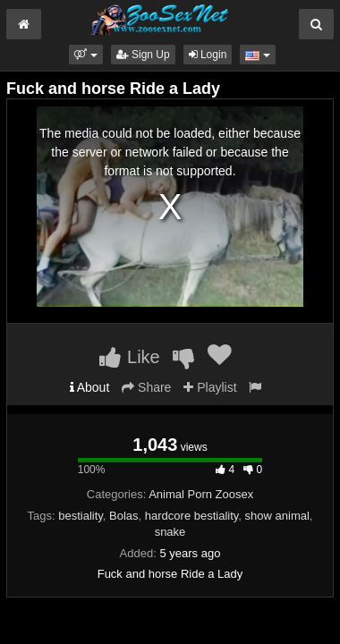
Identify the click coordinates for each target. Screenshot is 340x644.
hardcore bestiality (192, 516)
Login (208, 55)
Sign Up (143, 55)
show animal (277, 516)
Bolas (124, 516)
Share (146, 387)
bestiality (81, 516)
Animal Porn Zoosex (201, 494)
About (90, 387)
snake (170, 532)
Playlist (210, 387)
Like (129, 357)
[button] (85, 55)
